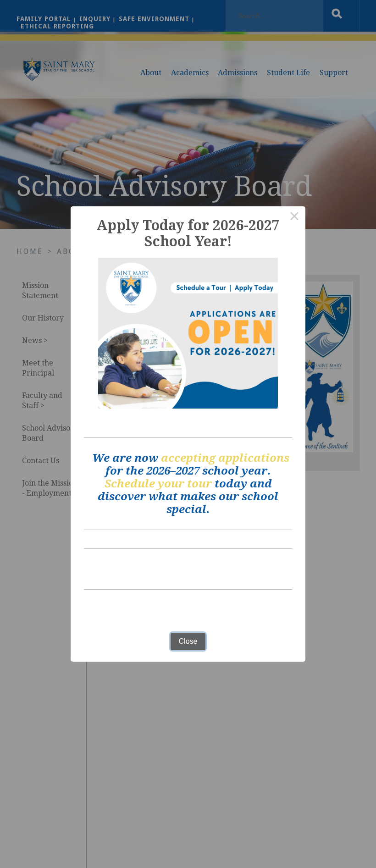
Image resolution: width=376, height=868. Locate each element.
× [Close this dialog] (294, 217)
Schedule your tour (158, 484)
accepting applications (225, 458)
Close (188, 641)
